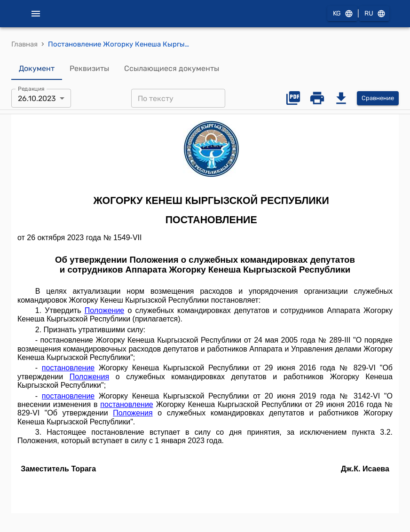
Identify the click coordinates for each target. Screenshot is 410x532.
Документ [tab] (37, 69)
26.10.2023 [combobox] (37, 98)
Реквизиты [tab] (89, 69)
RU (374, 14)
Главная (24, 44)
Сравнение (378, 98)
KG (342, 14)
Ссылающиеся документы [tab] (172, 69)
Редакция (31, 89)
